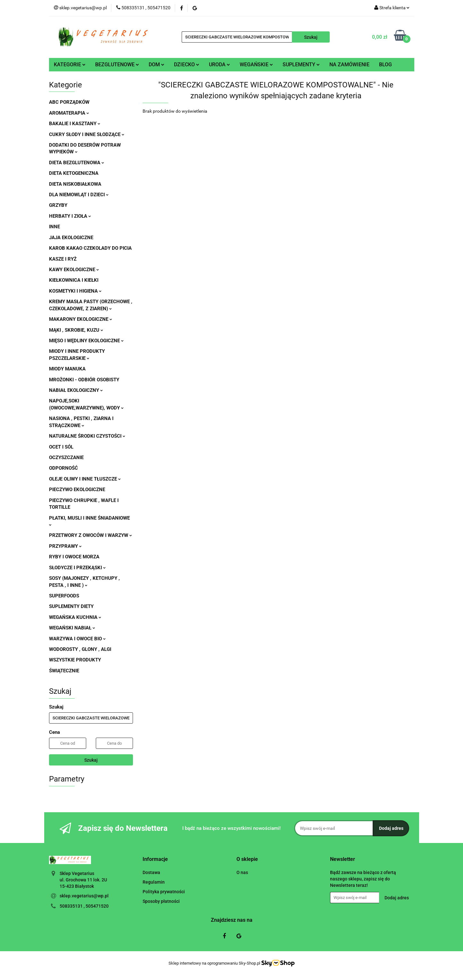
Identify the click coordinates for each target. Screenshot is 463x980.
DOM (157, 65)
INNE (54, 227)
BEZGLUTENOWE (117, 65)
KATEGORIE (70, 65)
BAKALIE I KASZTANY (75, 124)
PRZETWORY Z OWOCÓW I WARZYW (91, 535)
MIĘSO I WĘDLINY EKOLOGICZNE (86, 341)
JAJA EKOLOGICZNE (71, 238)
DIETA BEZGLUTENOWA (77, 163)
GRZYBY (58, 205)
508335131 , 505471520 (84, 906)
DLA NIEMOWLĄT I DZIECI (79, 195)
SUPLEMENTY (301, 65)
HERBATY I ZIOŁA (70, 216)
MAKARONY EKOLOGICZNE (81, 319)
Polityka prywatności (164, 892)
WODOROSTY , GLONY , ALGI (80, 649)
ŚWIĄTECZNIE (64, 671)
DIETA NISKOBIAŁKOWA (75, 184)
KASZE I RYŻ (63, 259)
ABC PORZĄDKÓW (69, 102)
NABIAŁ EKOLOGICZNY (76, 390)
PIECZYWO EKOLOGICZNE (77, 490)
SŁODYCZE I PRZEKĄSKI (77, 568)
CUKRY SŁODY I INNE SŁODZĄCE (87, 134)
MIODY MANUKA (67, 369)
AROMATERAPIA (69, 113)
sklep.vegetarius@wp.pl (84, 896)
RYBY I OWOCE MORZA (74, 557)
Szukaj (91, 760)
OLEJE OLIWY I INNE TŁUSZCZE (85, 479)
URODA (219, 65)
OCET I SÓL (61, 447)
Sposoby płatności (161, 901)
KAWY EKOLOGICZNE (74, 270)
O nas (242, 872)
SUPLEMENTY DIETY (71, 606)
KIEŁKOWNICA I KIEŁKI (74, 280)
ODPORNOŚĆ (63, 468)
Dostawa (151, 872)
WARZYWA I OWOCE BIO (77, 639)
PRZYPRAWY (65, 546)
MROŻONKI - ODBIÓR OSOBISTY (84, 380)
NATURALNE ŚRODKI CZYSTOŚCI (87, 436)
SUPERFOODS (64, 596)
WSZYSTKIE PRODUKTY (75, 660)
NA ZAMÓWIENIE (349, 65)
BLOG (385, 65)
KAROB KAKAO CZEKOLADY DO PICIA (90, 248)
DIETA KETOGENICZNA (74, 173)
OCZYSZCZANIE (66, 458)
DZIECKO (187, 65)
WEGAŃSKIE (256, 65)
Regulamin (154, 882)
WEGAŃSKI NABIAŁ (72, 628)
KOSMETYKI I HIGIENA (75, 291)
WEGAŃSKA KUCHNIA (75, 617)
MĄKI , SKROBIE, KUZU (76, 330)
